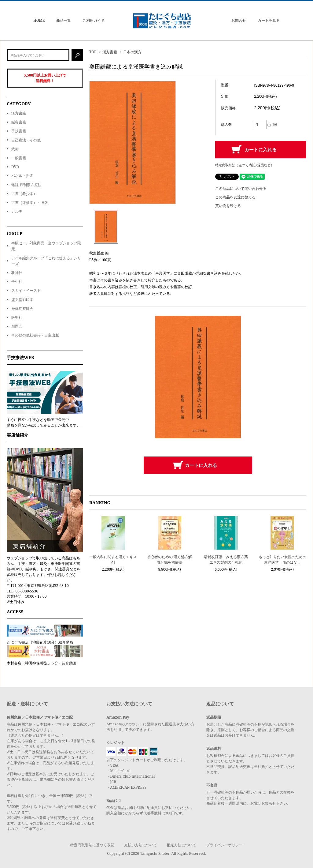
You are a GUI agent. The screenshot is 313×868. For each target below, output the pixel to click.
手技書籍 (19, 131)
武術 (15, 149)
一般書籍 (19, 158)
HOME (39, 20)
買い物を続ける (228, 206)
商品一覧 (64, 20)
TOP (93, 52)
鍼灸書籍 (19, 122)
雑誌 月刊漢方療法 (26, 185)
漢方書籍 (110, 52)
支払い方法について (141, 845)
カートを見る (269, 20)
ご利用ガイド (94, 20)
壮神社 (17, 273)
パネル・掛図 (22, 176)
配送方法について (182, 845)
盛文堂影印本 (22, 300)
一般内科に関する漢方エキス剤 (113, 560)
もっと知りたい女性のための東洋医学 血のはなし (282, 560)
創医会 (17, 326)
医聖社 (17, 317)
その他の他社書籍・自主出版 (35, 335)
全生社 (17, 282)
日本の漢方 (132, 52)
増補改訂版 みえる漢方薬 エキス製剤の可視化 (226, 560)
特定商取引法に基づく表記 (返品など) (244, 165)
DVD (15, 167)
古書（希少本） (24, 194)
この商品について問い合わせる (241, 188)
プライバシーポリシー (224, 845)
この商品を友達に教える (235, 197)
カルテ (17, 211)
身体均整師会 (22, 308)
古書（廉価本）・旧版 (30, 203)
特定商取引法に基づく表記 (92, 845)
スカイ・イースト (26, 290)
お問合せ (239, 20)
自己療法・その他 (26, 140)
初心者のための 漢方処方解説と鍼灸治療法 (169, 560)
